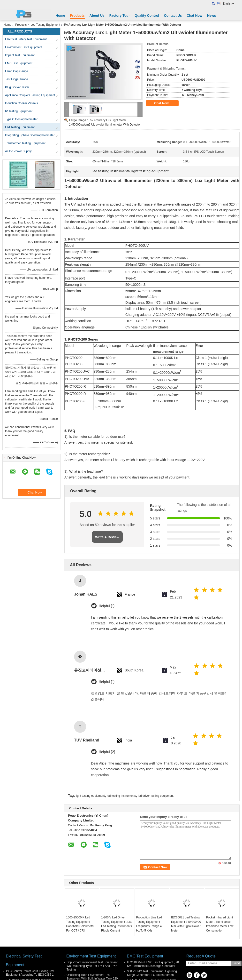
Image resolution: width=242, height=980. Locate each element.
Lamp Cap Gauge (17, 71)
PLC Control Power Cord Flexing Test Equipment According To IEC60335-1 (30, 973)
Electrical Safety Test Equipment (26, 39)
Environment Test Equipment (24, 47)
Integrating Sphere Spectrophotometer (30, 135)
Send (236, 963)
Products (77, 16)
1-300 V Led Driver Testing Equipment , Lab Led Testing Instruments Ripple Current (117, 924)
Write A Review (107, 537)
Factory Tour (120, 16)
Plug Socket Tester (17, 87)
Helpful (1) (107, 606)
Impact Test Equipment (20, 55)
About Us (97, 16)
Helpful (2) (107, 752)
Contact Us (173, 16)
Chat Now (194, 16)
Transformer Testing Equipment (25, 143)
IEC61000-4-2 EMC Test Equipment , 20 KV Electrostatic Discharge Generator (153, 964)
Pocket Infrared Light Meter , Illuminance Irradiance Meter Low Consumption (220, 924)
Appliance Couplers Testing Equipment (30, 95)
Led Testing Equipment (45, 25)
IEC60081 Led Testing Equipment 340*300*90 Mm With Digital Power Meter (186, 924)
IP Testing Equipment (19, 111)
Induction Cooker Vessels (21, 103)
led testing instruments (121, 796)
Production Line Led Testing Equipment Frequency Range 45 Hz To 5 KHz (150, 924)
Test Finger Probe (17, 79)
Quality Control (147, 16)
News (212, 16)
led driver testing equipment (156, 796)
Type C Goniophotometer (21, 119)
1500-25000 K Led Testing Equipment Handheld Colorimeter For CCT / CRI (80, 924)
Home (60, 16)
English (228, 4)
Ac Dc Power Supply (18, 151)
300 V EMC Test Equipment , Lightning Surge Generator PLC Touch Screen (152, 973)
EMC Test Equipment (19, 63)
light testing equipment (90, 796)
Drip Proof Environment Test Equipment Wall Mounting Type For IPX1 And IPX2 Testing (92, 966)
